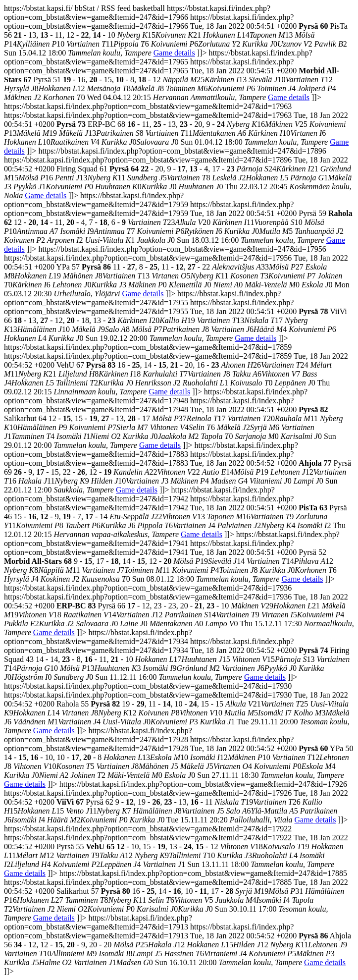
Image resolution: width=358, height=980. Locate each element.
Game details (174, 53)
